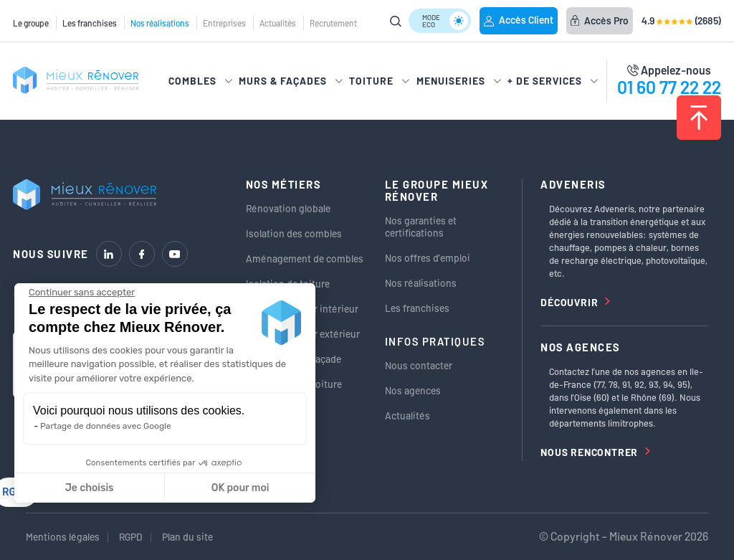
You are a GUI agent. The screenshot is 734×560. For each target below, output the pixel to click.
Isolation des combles (294, 233)
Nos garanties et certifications (421, 227)
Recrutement (333, 23)
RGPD (131, 537)
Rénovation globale (288, 208)
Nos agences (413, 390)
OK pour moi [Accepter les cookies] (240, 488)
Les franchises (90, 23)
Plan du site (187, 537)
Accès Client (519, 20)
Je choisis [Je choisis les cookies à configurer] (90, 488)
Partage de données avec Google (106, 426)
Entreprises (224, 23)
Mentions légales (63, 537)
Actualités (278, 23)
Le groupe (31, 23)
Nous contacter (419, 365)
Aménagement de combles (305, 258)
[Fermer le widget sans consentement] (82, 293)
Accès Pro (600, 20)
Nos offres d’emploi (428, 258)
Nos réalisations (160, 23)
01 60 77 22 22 (669, 87)
